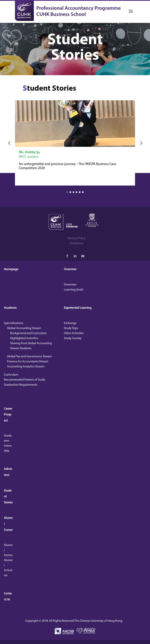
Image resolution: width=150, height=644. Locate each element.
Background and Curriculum (28, 333)
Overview (70, 269)
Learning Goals (74, 290)
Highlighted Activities (24, 338)
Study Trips (71, 328)
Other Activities (74, 333)
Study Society (73, 338)
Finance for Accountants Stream (28, 362)
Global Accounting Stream (24, 328)
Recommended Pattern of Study (25, 380)
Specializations (14, 323)
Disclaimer (77, 243)
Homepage (11, 269)
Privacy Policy (77, 238)
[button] (9, 143)
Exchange (70, 323)
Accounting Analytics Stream (26, 367)
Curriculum (11, 375)
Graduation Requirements (21, 385)
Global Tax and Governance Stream (29, 357)
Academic (10, 308)
